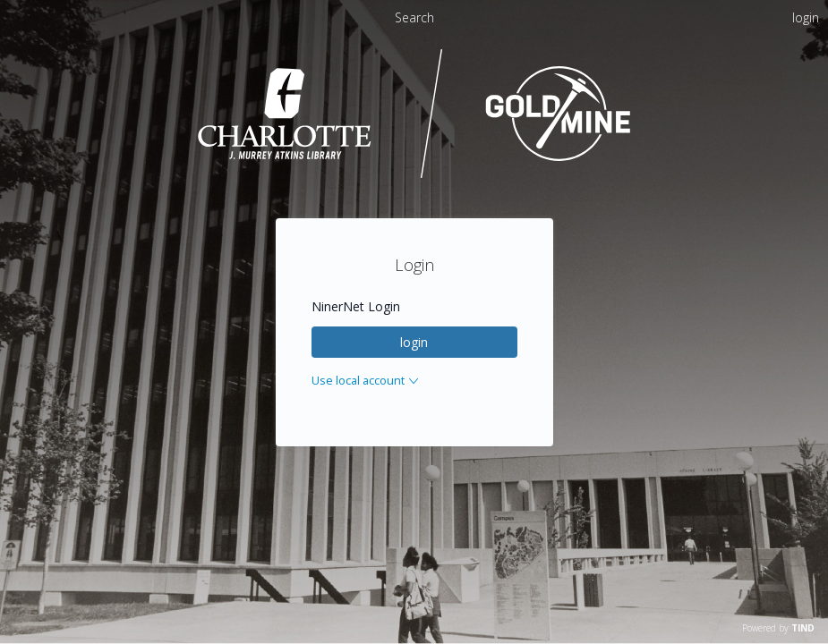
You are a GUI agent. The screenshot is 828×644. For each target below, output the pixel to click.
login (414, 342)
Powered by (778, 628)
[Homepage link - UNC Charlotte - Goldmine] (414, 176)
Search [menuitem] (414, 17)
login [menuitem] (806, 17)
